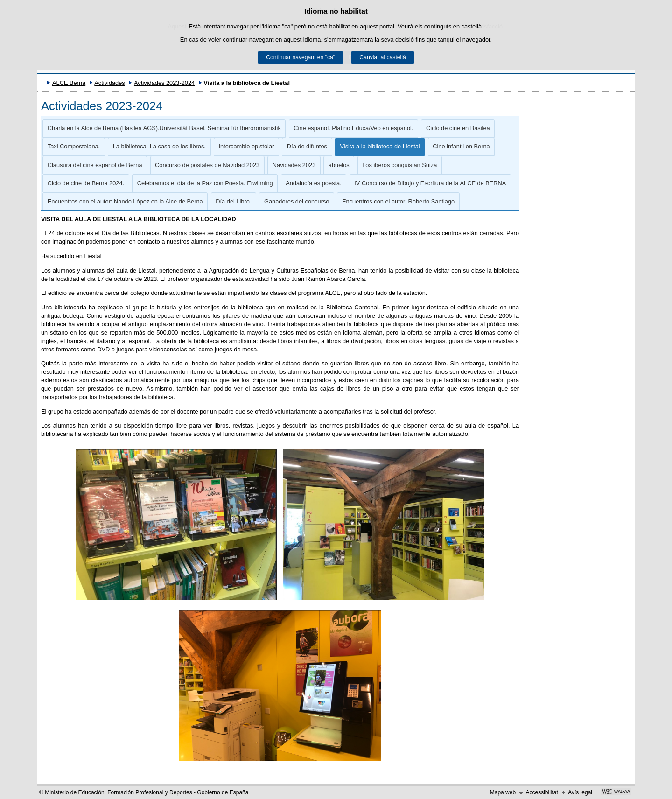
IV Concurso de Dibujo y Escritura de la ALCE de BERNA (430, 183)
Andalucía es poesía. (314, 183)
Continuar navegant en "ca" (301, 57)
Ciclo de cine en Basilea (458, 128)
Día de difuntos (307, 146)
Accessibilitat (542, 792)
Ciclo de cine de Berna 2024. (86, 183)
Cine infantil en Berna (461, 146)
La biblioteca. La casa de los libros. (159, 146)
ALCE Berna (69, 83)
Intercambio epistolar (246, 146)
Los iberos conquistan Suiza (399, 165)
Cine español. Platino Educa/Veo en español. (353, 128)
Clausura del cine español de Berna (95, 165)
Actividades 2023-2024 (164, 83)
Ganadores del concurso (297, 201)
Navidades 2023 (294, 165)
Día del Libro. (233, 201)
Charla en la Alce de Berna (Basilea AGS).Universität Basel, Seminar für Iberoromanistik (164, 128)
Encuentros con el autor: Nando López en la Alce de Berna (125, 201)
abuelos (339, 165)
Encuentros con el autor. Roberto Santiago (398, 201)
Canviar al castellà (382, 57)
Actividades (109, 83)
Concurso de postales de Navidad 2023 (207, 165)
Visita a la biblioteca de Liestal (380, 146)
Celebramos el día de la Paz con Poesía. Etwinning (205, 183)
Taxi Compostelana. (74, 146)
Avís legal (580, 792)
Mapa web (503, 792)
